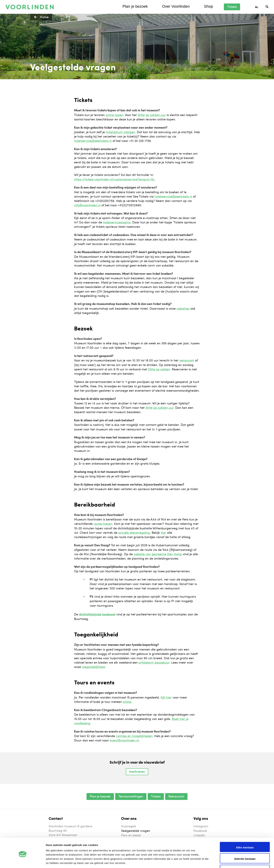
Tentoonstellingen (131, 796)
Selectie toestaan (245, 846)
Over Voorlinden (176, 6)
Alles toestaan (245, 834)
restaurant (187, 360)
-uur (152, 115)
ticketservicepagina (117, 222)
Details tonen (189, 861)
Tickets (232, 7)
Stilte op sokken (159, 369)
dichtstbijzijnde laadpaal (97, 614)
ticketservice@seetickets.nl (93, 141)
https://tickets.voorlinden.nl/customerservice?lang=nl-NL (114, 179)
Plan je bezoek (135, 6)
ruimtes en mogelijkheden (134, 736)
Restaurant (176, 796)
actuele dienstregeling (134, 532)
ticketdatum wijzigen (120, 132)
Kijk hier (166, 697)
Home (44, 17)
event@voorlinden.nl (124, 740)
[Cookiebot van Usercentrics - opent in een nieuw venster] (23, 861)
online (127, 702)
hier (163, 532)
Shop (208, 6)
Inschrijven (137, 771)
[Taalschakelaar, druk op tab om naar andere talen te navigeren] (260, 7)
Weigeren (245, 857)
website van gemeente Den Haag (158, 554)
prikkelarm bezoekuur (154, 662)
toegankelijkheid (93, 667)
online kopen (114, 115)
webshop (183, 308)
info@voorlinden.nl (87, 205)
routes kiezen (103, 524)
